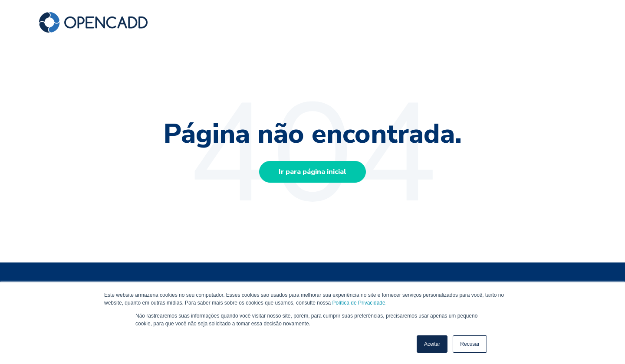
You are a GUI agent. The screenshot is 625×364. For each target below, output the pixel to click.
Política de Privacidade (359, 303)
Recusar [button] (470, 344)
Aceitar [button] (432, 344)
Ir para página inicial (312, 172)
